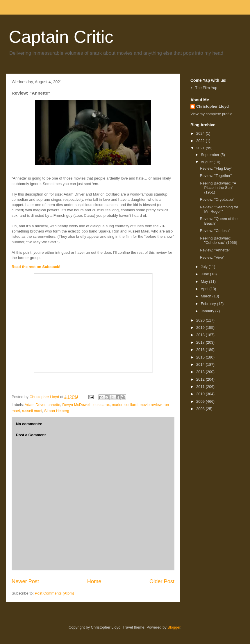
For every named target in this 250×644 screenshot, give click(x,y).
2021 (201, 148)
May (205, 282)
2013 (201, 372)
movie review (150, 405)
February (209, 304)
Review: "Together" (216, 176)
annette (54, 405)
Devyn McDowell (76, 405)
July (205, 267)
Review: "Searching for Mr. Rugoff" (219, 209)
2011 (201, 387)
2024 (201, 133)
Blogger (174, 627)
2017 (201, 342)
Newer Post (25, 581)
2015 (201, 357)
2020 (201, 320)
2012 (201, 379)
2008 (201, 409)
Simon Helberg (57, 411)
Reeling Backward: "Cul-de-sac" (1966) (218, 241)
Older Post (162, 581)
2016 (201, 350)
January (208, 311)
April (205, 289)
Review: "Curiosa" (215, 231)
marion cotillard (125, 405)
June (206, 274)
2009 (201, 401)
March (207, 296)
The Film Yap (206, 88)
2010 (201, 394)
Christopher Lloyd (212, 106)
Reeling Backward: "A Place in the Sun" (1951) (218, 188)
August (207, 162)
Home (94, 581)
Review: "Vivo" (212, 257)
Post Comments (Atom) (55, 593)
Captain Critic (61, 37)
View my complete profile (211, 114)
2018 (201, 335)
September (211, 155)
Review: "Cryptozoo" (217, 199)
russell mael (32, 411)
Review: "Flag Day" (216, 168)
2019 (201, 328)
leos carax (101, 405)
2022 (201, 141)
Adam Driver (35, 405)
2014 (201, 364)
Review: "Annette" (215, 250)
